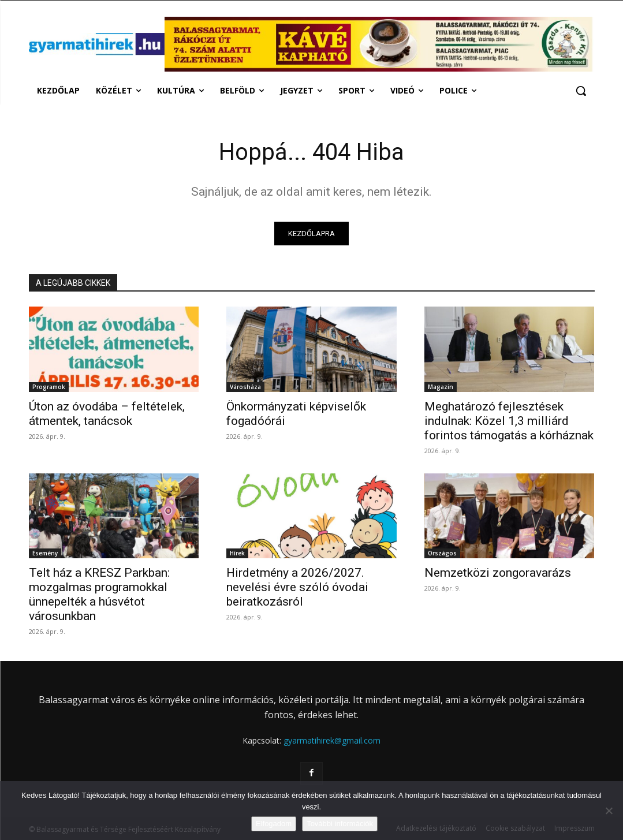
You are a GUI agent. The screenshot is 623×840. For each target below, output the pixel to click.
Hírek (237, 553)
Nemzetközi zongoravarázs (498, 573)
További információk (340, 824)
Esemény (45, 553)
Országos (442, 553)
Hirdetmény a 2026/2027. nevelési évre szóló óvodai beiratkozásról (297, 587)
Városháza (245, 387)
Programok (49, 387)
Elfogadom (274, 824)
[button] (581, 91)
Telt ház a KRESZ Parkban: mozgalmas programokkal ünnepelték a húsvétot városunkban (99, 594)
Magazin (441, 387)
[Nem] (609, 811)
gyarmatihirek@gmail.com (332, 740)
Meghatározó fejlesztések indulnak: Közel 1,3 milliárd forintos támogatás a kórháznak (509, 421)
